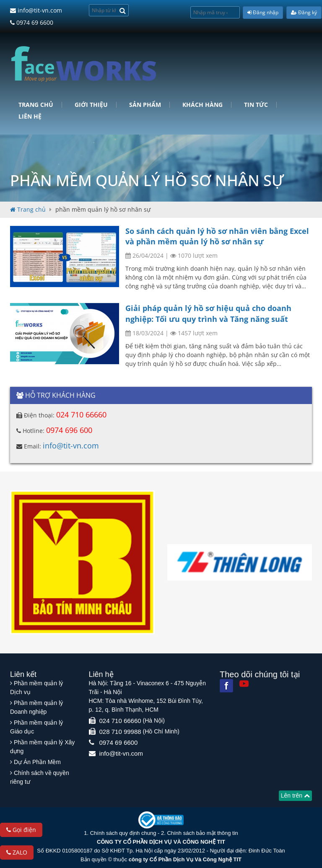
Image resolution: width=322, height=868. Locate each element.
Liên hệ (30, 117)
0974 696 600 (69, 430)
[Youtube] (244, 684)
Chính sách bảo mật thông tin (202, 833)
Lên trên (295, 795)
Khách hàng (203, 105)
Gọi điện (21, 830)
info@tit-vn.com (36, 10)
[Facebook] (226, 686)
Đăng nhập (263, 12)
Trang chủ (36, 105)
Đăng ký (304, 12)
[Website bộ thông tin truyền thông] (161, 820)
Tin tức (256, 105)
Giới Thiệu (91, 105)
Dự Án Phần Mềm (37, 762)
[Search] (123, 10)
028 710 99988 (120, 732)
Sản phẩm (145, 105)
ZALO (17, 852)
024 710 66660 (81, 415)
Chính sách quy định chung (123, 833)
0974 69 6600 (32, 22)
